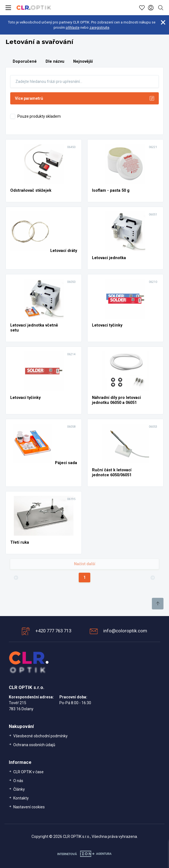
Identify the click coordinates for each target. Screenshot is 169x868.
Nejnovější (83, 61)
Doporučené (25, 61)
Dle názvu (55, 61)
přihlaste (73, 27)
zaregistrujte (99, 27)
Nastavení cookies (29, 807)
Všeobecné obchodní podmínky (40, 736)
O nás (18, 781)
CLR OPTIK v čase (28, 772)
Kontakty (21, 798)
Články (19, 789)
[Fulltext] (84, 81)
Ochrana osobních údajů (34, 745)
